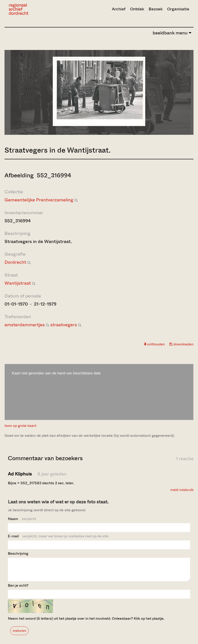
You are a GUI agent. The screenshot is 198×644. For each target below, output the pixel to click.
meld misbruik (182, 490)
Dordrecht (15, 262)
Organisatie (178, 9)
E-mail (58, 536)
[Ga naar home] (36, 9)
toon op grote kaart (20, 426)
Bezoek (156, 9)
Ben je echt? (18, 589)
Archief (119, 9)
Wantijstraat (18, 283)
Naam (22, 519)
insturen (19, 635)
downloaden (181, 344)
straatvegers (64, 325)
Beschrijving (18, 553)
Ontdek (137, 9)
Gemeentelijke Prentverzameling (39, 200)
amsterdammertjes (25, 325)
